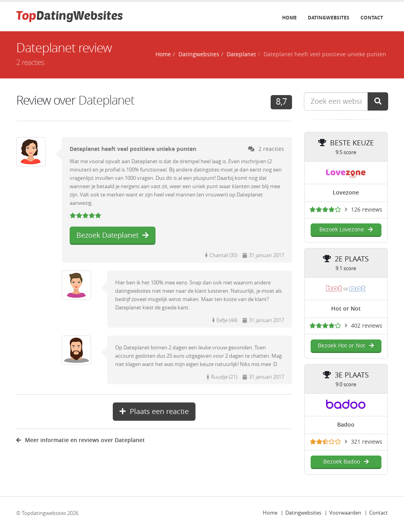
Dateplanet (241, 54)
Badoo (346, 425)
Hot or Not (346, 309)
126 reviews (367, 210)
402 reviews (367, 326)
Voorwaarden (345, 513)
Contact (372, 18)
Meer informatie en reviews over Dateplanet (81, 440)
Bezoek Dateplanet (113, 235)
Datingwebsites (329, 18)
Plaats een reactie (154, 412)
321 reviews (367, 442)
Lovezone (346, 193)
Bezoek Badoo (346, 462)
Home (289, 18)
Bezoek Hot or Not (346, 346)
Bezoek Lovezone (346, 230)
